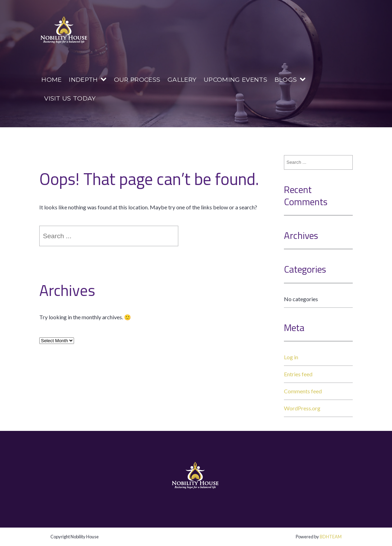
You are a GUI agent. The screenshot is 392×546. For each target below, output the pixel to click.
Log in (291, 357)
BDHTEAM (331, 537)
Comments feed (303, 391)
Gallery (182, 79)
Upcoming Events (235, 79)
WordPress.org (302, 408)
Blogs (286, 79)
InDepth (83, 79)
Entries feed (298, 374)
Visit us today (70, 98)
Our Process (137, 79)
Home (51, 79)
